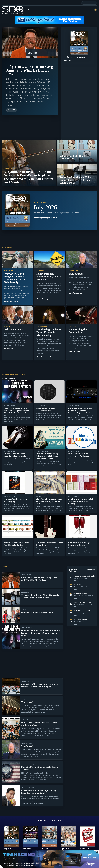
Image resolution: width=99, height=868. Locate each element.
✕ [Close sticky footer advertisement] (97, 852)
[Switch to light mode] (96, 10)
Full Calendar (91, 569)
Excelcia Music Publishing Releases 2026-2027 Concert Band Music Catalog (48, 456)
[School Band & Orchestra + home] (13, 10)
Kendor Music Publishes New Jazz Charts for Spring (16, 544)
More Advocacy (42, 299)
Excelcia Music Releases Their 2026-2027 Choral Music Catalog (81, 501)
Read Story (12, 110)
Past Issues (72, 10)
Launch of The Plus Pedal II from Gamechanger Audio (16, 455)
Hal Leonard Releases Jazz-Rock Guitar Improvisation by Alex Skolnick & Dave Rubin (16, 411)
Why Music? (27, 702)
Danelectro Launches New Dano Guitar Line (49, 544)
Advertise (31, 10)
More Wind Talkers (11, 302)
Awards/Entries (85, 10)
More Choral (9, 349)
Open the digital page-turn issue (45, 218)
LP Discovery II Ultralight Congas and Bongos (79, 544)
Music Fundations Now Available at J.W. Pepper (79, 455)
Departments (59, 10)
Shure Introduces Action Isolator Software (46, 409)
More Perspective (75, 293)
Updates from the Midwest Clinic (37, 613)
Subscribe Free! (44, 10)
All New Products (8, 378)
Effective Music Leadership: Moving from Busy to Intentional (39, 792)
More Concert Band (44, 357)
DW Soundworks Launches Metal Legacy (15, 500)
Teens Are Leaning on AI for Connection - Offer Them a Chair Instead (41, 596)
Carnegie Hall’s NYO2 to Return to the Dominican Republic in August (40, 686)
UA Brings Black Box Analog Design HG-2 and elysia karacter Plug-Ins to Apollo (80, 411)
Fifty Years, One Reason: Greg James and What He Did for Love (30, 70)
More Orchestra (74, 352)
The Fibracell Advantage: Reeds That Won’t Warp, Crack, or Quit (49, 501)
